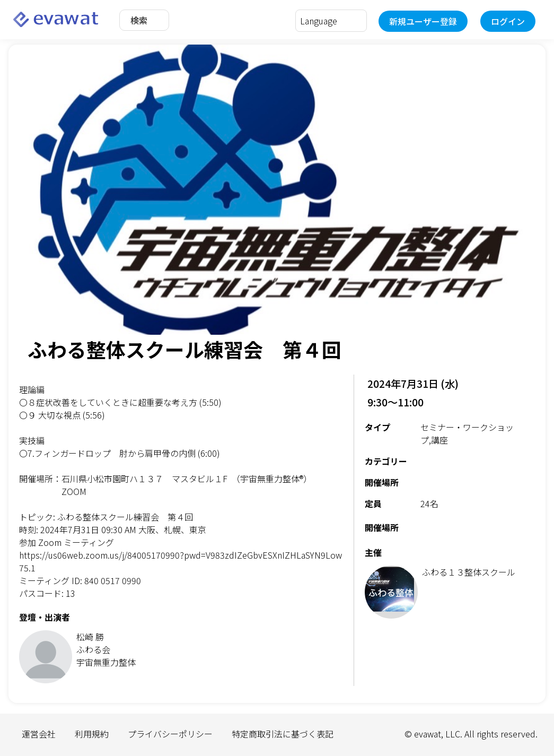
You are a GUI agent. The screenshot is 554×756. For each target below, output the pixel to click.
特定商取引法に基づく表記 (283, 734)
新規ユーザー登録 (423, 21)
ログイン (508, 21)
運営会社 (39, 734)
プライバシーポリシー (170, 734)
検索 (139, 20)
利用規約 (92, 734)
